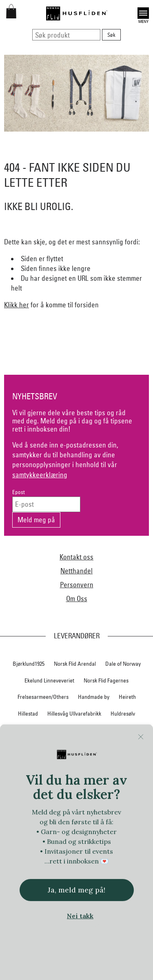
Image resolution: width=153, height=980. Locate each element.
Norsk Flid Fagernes (106, 680)
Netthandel (76, 571)
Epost (19, 492)
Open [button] (143, 13)
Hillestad (28, 714)
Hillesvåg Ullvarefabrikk (74, 714)
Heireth (127, 697)
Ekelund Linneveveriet (49, 680)
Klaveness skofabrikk (36, 747)
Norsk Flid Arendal (75, 664)
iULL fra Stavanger (99, 730)
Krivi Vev (105, 747)
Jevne (61, 730)
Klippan (78, 747)
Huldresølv (123, 714)
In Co (39, 730)
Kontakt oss (76, 557)
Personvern (77, 585)
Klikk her (17, 305)
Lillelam (133, 747)
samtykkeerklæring (40, 475)
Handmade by (94, 697)
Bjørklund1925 (29, 664)
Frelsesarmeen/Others (43, 697)
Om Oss (77, 599)
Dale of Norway (123, 664)
